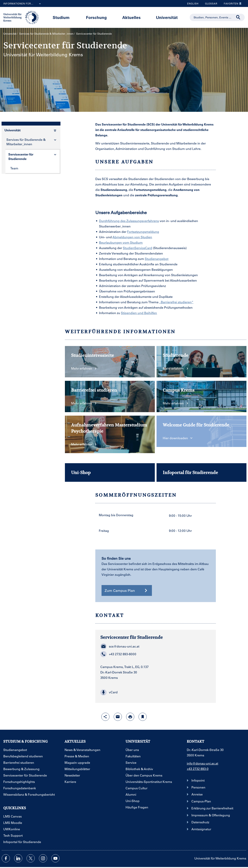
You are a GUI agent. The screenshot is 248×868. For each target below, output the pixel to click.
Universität (167, 17)
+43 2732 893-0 (198, 769)
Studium (61, 17)
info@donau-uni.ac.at (202, 763)
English (193, 3)
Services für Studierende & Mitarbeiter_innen (46, 34)
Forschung (96, 17)
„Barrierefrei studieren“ (176, 302)
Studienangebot (157, 259)
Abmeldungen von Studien (132, 237)
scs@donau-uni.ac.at (120, 646)
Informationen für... (23, 4)
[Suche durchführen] (238, 17)
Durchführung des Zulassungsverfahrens (129, 221)
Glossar (210, 3)
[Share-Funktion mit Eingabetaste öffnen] (105, 717)
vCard (109, 692)
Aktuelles (131, 17)
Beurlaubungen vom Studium (121, 242)
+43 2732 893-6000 (118, 654)
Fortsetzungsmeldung (143, 232)
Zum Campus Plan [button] (127, 590)
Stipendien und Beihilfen (139, 313)
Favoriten (232, 3)
